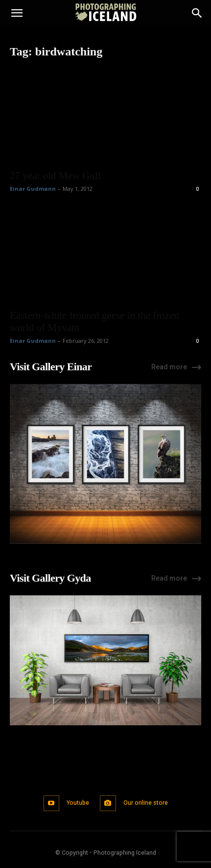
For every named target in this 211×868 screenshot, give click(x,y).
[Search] (197, 13)
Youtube (78, 803)
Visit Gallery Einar (51, 367)
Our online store (146, 803)
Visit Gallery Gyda (50, 578)
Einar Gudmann (33, 189)
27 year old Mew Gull (55, 176)
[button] (17, 13)
